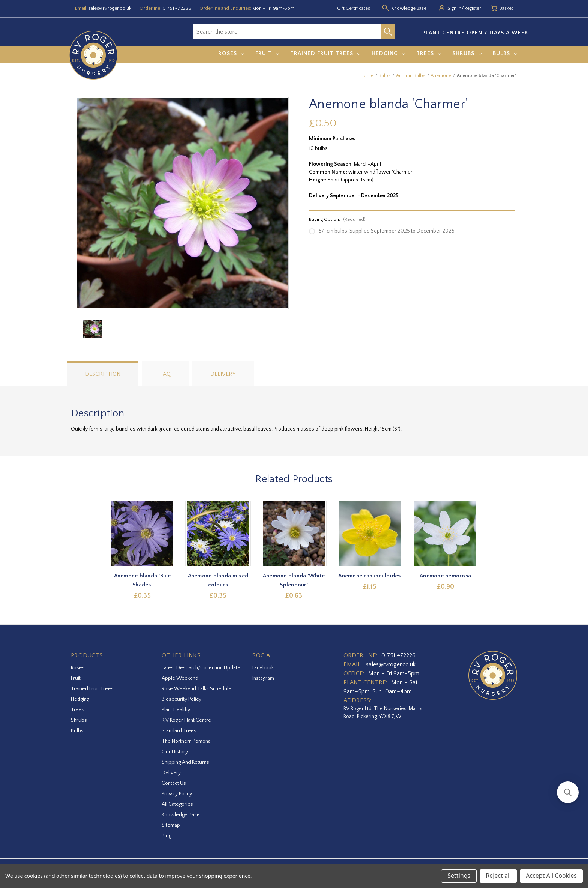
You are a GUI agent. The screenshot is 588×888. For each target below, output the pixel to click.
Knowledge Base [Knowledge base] (409, 8)
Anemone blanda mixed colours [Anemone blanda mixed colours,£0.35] (218, 580)
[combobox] (287, 32)
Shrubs (467, 53)
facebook (263, 668)
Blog (166, 836)
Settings (459, 876)
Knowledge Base (181, 815)
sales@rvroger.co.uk (110, 8)
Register (473, 8)
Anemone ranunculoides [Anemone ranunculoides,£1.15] (370, 576)
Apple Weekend (180, 678)
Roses (231, 53)
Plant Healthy (176, 710)
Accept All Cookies (551, 876)
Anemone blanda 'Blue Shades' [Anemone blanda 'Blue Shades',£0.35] (142, 580)
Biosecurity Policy (181, 699)
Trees (429, 53)
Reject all (498, 876)
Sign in (454, 8)
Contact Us (174, 783)
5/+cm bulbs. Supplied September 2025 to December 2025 (387, 231)
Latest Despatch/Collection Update (201, 668)
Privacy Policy (177, 794)
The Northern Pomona (186, 741)
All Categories (177, 804)
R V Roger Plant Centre (186, 720)
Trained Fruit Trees (325, 53)
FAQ (165, 374)
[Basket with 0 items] (506, 9)
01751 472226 (177, 8)
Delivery (223, 374)
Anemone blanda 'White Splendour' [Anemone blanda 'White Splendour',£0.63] (294, 580)
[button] (568, 792)
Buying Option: (337, 219)
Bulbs (505, 53)
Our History (175, 752)
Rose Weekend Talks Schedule (196, 689)
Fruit (267, 53)
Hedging (388, 53)
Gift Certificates (354, 8)
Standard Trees (179, 731)
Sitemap (171, 825)
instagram (263, 678)
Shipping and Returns (185, 762)
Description (103, 374)
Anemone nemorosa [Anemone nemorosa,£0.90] (446, 576)
